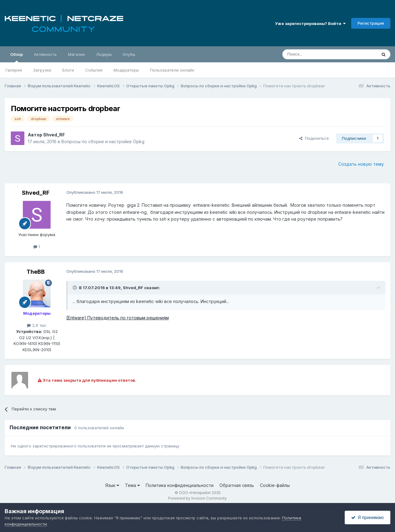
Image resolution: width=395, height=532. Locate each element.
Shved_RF (54, 135)
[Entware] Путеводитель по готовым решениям (118, 318)
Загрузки (42, 70)
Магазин (76, 54)
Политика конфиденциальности (180, 485)
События (94, 70)
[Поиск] (315, 54)
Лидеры (104, 54)
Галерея (14, 70)
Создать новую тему (361, 164)
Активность (45, 54)
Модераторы (126, 70)
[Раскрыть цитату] (75, 288)
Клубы (129, 54)
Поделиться (314, 138)
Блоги (68, 70)
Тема (132, 485)
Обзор (17, 57)
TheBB (36, 272)
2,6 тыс (37, 325)
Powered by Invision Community (197, 498)
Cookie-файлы (275, 485)
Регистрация (371, 23)
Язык (112, 485)
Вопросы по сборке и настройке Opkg (103, 141)
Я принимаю (368, 517)
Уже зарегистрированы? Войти (310, 23)
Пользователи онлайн (172, 70)
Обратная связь (237, 485)
